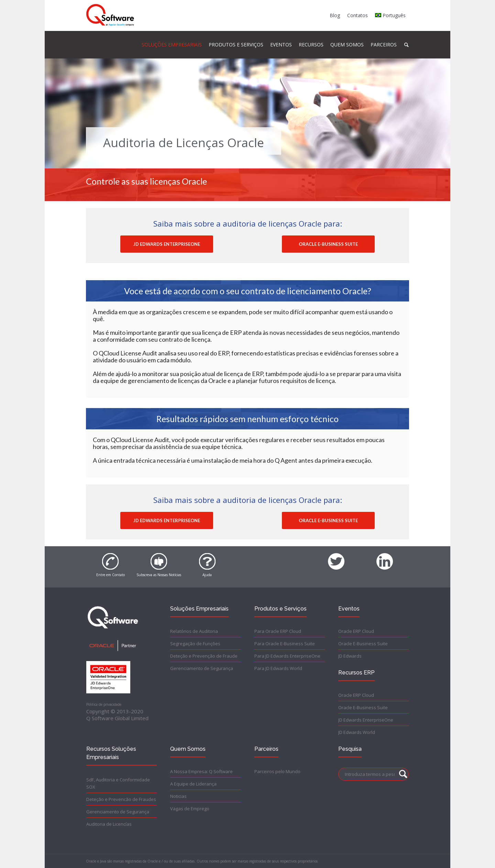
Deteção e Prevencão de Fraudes (121, 799)
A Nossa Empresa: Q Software (201, 771)
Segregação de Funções (195, 644)
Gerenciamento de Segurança (202, 668)
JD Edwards (350, 656)
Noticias (178, 796)
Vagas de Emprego (190, 809)
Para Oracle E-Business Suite (285, 644)
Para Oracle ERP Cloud (278, 631)
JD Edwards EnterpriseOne (366, 720)
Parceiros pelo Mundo (277, 771)
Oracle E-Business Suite (363, 644)
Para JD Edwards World (278, 668)
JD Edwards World (357, 732)
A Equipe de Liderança (193, 784)
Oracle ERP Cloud (356, 631)
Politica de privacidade (104, 704)
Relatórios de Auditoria (194, 631)
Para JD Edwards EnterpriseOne (287, 656)
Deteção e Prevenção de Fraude (204, 656)
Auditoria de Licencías (109, 824)
